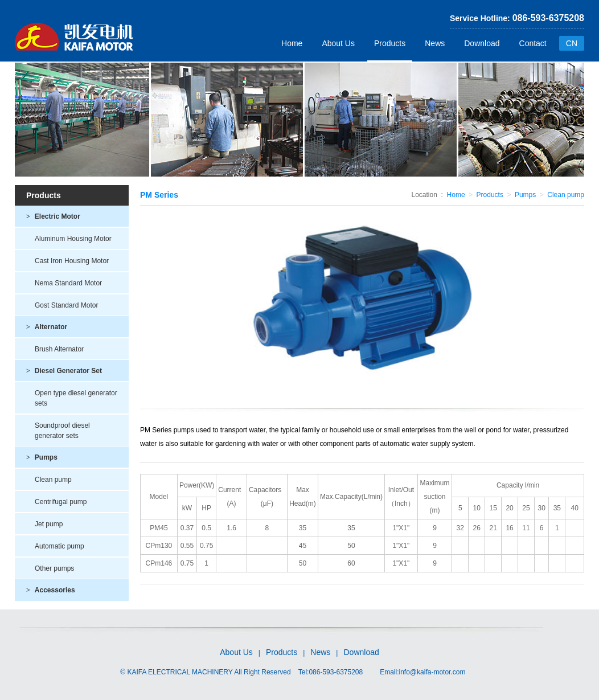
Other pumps (54, 568)
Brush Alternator (59, 349)
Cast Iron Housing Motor (72, 261)
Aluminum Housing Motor (73, 239)
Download (482, 43)
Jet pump (49, 524)
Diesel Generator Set (64, 371)
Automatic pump (60, 546)
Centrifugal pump (61, 502)
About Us (338, 43)
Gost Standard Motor (66, 305)
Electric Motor (53, 216)
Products (390, 43)
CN (572, 43)
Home (292, 43)
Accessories (51, 590)
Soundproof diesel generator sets (62, 431)
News (435, 43)
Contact (533, 43)
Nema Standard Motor (68, 283)
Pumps (42, 457)
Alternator (47, 327)
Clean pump (53, 480)
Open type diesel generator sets (76, 398)
